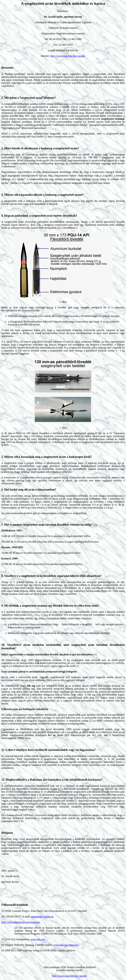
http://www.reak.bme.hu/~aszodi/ (68, 56)
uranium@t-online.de (42, 917)
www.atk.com (38, 939)
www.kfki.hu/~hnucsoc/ (66, 945)
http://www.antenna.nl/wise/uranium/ (21, 922)
